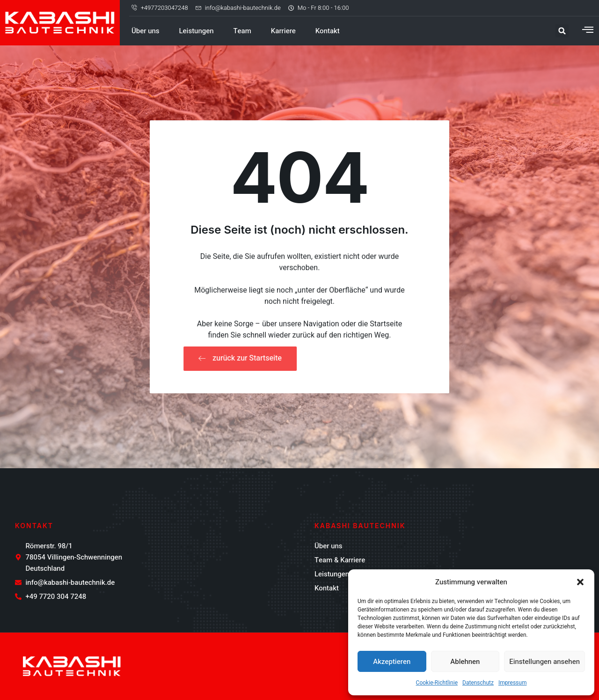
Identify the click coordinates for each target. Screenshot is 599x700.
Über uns (146, 31)
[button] (580, 582)
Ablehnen (465, 662)
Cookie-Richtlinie (437, 683)
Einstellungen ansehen (544, 662)
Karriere (283, 31)
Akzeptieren (392, 662)
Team (242, 31)
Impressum (512, 683)
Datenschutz (478, 683)
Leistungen (197, 31)
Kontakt (328, 31)
